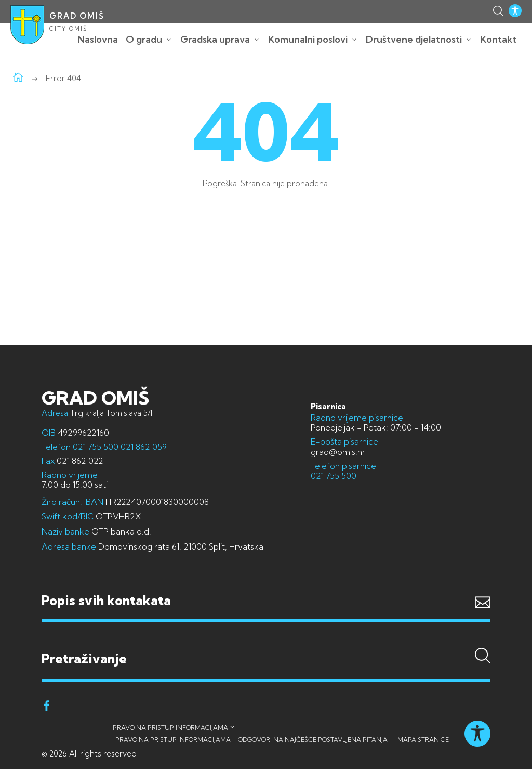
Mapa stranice (423, 740)
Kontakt (498, 39)
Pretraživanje (266, 639)
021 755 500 (96, 447)
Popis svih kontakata (106, 600)
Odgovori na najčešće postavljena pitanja (313, 740)
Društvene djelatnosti (414, 39)
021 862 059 (143, 447)
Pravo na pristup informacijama (170, 728)
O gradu (144, 39)
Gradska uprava (215, 39)
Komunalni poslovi (308, 39)
